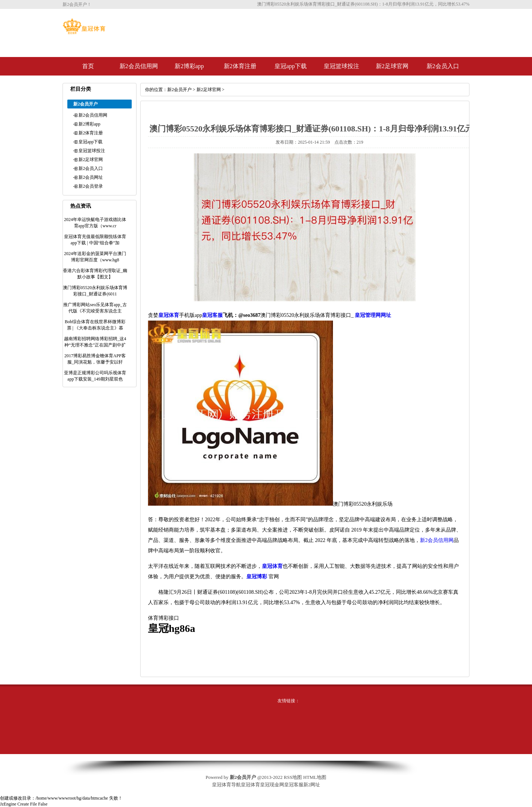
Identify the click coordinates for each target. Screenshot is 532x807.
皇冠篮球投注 (341, 66)
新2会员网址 (91, 177)
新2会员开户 (179, 90)
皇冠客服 (294, 785)
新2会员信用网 (139, 66)
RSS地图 (293, 777)
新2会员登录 (91, 186)
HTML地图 (315, 777)
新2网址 (312, 785)
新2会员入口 (443, 66)
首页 (88, 66)
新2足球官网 (392, 66)
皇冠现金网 (272, 785)
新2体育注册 (240, 66)
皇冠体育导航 (226, 785)
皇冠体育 (250, 785)
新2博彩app (189, 66)
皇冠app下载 (291, 66)
